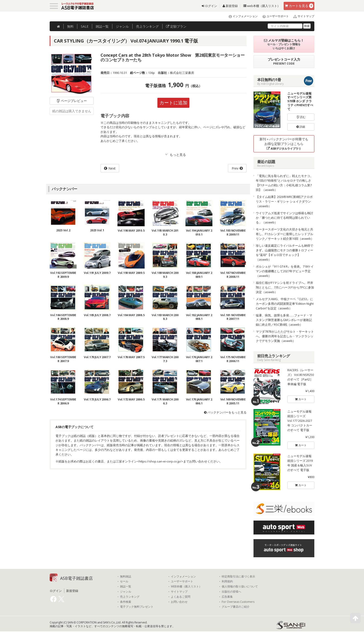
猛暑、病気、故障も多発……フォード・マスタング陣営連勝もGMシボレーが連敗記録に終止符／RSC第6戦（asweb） (284, 320)
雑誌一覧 (126, 587)
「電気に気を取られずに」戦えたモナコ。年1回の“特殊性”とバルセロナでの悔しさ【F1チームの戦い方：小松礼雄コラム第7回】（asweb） (284, 183)
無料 (70, 26)
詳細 (301, 127)
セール (124, 581)
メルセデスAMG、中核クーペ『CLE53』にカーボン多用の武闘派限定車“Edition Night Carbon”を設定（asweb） (285, 304)
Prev (235, 168)
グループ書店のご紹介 (236, 607)
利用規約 (227, 581)
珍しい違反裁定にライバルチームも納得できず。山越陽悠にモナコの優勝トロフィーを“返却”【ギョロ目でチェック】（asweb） (284, 252)
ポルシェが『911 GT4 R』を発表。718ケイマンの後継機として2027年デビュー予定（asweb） (285, 271)
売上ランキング (130, 597)
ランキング (147, 26)
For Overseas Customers (238, 602)
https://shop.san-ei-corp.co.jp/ (160, 461)
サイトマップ (302, 16)
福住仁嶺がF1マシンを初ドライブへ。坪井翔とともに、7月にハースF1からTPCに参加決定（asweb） (285, 287)
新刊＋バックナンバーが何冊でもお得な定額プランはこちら (284, 144)
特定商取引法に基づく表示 (238, 577)
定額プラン (176, 26)
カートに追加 (173, 103)
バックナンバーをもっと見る (225, 412)
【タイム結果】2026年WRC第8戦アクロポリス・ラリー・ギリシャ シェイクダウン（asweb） (284, 201)
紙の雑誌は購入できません (72, 111)
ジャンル (122, 26)
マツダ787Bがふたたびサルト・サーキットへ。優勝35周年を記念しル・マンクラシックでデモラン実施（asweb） (285, 336)
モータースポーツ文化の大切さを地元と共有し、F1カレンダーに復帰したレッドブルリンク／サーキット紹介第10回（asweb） (285, 234)
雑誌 (102, 26)
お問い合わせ (179, 602)
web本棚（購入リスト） (262, 6)
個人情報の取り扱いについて (240, 587)
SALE (85, 26)
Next (112, 168)
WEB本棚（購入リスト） (186, 587)
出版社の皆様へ (231, 592)
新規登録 (230, 6)
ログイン (209, 6)
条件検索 (126, 602)
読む (301, 117)
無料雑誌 (126, 577)
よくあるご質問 (181, 597)
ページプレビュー (72, 101)
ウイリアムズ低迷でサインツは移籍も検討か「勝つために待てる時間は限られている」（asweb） (284, 218)
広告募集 (227, 597)
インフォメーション (241, 16)
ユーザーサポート (274, 16)
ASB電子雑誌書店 (76, 578)
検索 (307, 26)
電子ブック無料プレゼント (137, 607)
